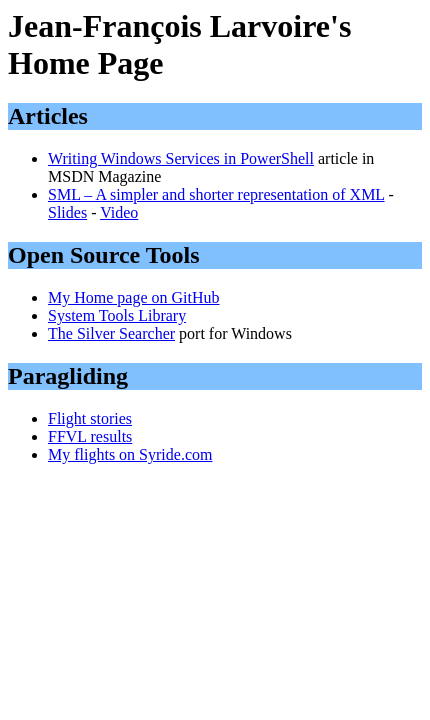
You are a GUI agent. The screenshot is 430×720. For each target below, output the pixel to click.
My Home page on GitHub (134, 297)
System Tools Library (117, 315)
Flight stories (90, 418)
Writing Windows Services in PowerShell (181, 158)
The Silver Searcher (111, 333)
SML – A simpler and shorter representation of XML (216, 194)
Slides (67, 212)
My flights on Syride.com (130, 454)
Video (119, 212)
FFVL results (90, 436)
